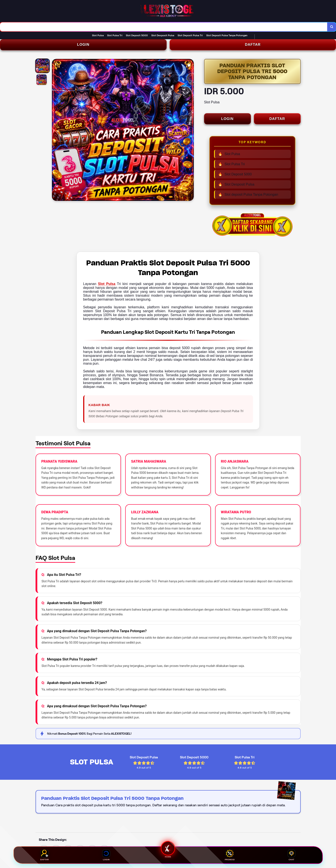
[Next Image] (190, 132)
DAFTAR (253, 46)
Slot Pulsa (107, 285)
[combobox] (163, 27)
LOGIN (83, 46)
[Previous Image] (55, 132)
